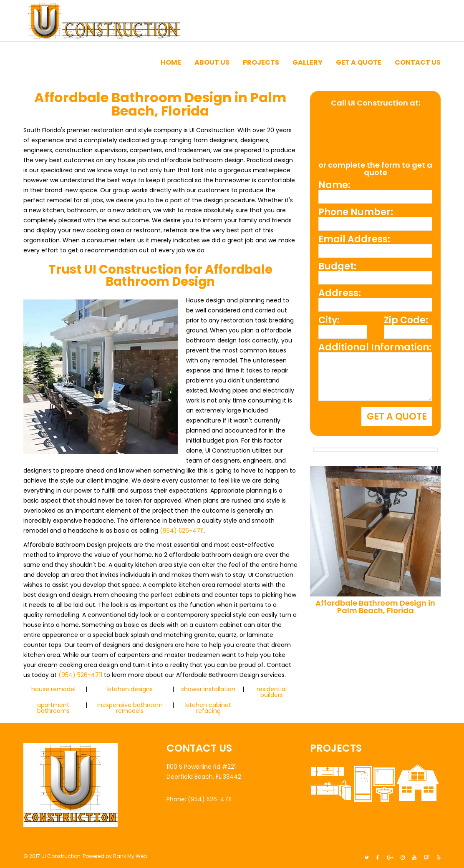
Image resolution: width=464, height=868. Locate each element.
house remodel (53, 689)
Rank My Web (130, 856)
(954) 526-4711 (182, 531)
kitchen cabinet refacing (208, 708)
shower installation (208, 689)
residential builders (272, 692)
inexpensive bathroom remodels (130, 708)
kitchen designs (130, 689)
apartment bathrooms (53, 708)
